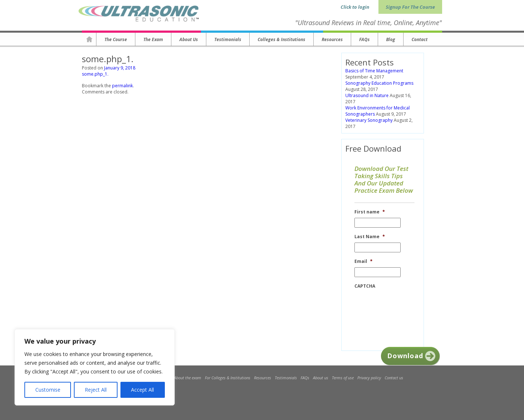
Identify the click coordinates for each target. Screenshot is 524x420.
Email (364, 261)
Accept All (142, 390)
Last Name (370, 237)
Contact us (394, 378)
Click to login (355, 7)
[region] (95, 367)
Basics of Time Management (374, 71)
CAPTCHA (365, 286)
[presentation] (410, 306)
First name (370, 212)
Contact (420, 39)
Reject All (96, 390)
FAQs (364, 39)
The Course (116, 39)
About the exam (188, 378)
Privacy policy (369, 378)
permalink (122, 86)
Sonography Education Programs (379, 83)
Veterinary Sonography (369, 120)
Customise (48, 390)
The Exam (153, 39)
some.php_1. (95, 74)
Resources (332, 39)
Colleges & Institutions (281, 39)
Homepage (89, 39)
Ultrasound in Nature (367, 95)
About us (189, 39)
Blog (391, 39)
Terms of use (343, 378)
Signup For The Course (410, 7)
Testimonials (228, 39)
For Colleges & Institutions (228, 378)
